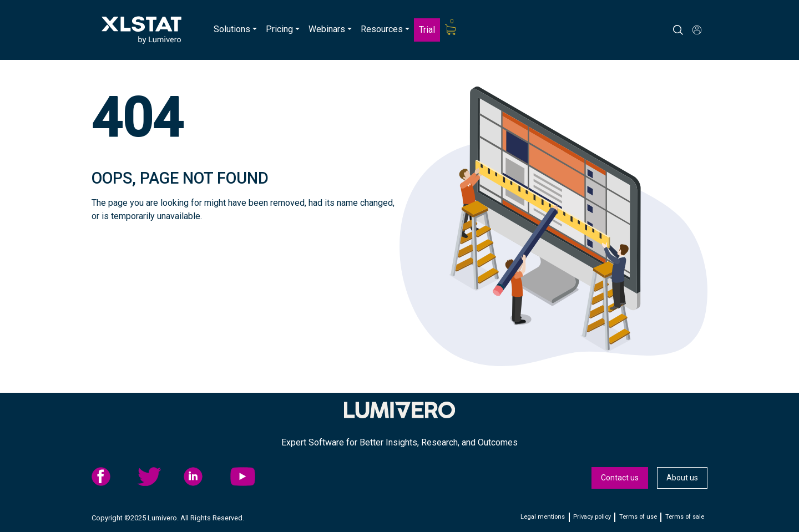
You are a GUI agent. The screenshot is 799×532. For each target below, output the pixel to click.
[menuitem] (235, 30)
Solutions (232, 29)
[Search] (688, 30)
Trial (427, 30)
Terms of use (638, 517)
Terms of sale (685, 517)
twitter (158, 477)
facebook (112, 477)
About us (682, 478)
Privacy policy (592, 517)
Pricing (279, 29)
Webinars (327, 29)
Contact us (620, 478)
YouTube (250, 477)
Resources (382, 29)
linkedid (204, 477)
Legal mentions (543, 517)
